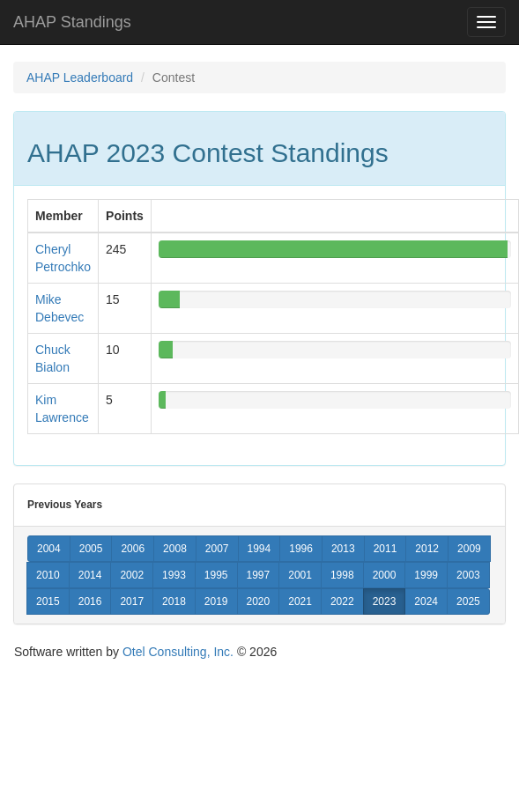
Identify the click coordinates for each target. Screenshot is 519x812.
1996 (301, 549)
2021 (300, 602)
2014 (90, 575)
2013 (343, 549)
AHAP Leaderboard (80, 78)
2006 (133, 549)
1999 (426, 575)
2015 (48, 602)
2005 (91, 549)
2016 (90, 602)
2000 (385, 575)
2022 (342, 602)
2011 (386, 549)
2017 (132, 602)
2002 (132, 575)
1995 (216, 575)
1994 (259, 549)
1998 (342, 575)
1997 (259, 575)
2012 (427, 549)
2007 (217, 549)
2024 (426, 602)
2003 (468, 575)
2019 (216, 602)
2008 (175, 549)
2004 (49, 549)
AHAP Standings (72, 22)
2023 (385, 602)
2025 (468, 602)
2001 (300, 575)
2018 (174, 602)
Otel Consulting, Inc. (178, 652)
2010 (48, 575)
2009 (469, 549)
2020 (259, 602)
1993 (174, 575)
